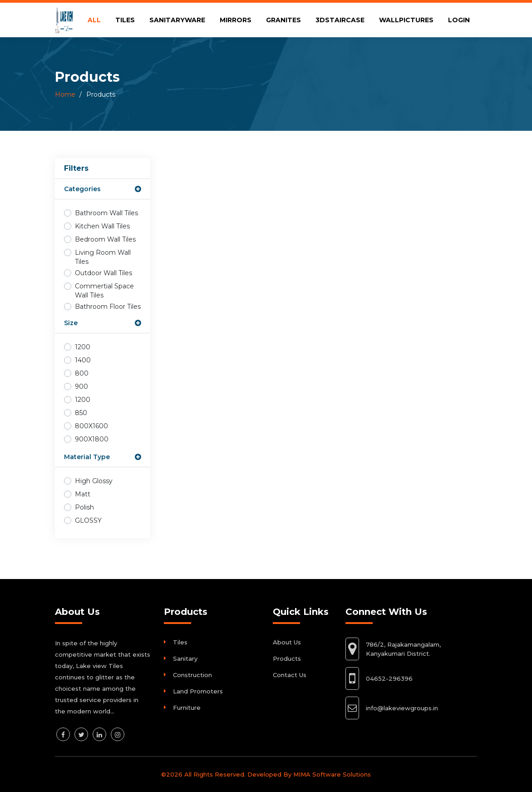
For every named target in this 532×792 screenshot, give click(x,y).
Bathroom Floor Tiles (108, 307)
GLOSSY (88, 520)
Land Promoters (198, 691)
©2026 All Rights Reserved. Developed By (227, 774)
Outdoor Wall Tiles (103, 273)
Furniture (187, 708)
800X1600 (91, 426)
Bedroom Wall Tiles (105, 239)
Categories (82, 189)
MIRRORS (236, 20)
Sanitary (185, 658)
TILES (125, 20)
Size (71, 323)
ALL (94, 20)
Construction (192, 675)
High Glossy (94, 481)
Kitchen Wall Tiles (102, 226)
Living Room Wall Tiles (103, 257)
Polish (84, 507)
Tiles (180, 642)
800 (82, 373)
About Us (287, 642)
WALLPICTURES (406, 20)
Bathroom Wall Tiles (106, 213)
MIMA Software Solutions (332, 774)
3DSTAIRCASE (340, 20)
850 (81, 413)
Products (287, 658)
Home (65, 94)
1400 (83, 360)
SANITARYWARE (177, 20)
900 (81, 386)
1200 (83, 347)
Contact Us (290, 675)
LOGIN (459, 20)
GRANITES (283, 20)
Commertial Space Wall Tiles (104, 291)
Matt (83, 494)
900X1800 (92, 439)
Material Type (87, 457)
